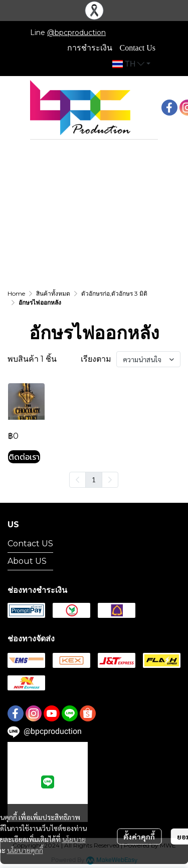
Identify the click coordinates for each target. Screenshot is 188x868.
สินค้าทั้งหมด (53, 293)
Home (16, 293)
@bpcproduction (76, 33)
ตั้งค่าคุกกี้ (139, 836)
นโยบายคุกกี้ (25, 850)
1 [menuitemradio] (94, 479)
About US (27, 561)
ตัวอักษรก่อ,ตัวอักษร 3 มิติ (114, 293)
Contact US (30, 544)
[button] (131, 64)
